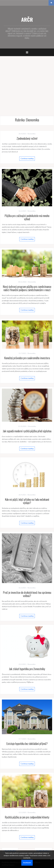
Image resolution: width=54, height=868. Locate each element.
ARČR (27, 19)
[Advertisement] (27, 84)
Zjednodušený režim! (27, 138)
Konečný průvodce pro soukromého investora (27, 358)
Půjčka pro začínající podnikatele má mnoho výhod (27, 217)
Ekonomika (32, 134)
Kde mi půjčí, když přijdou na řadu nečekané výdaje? (27, 501)
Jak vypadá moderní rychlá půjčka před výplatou (27, 431)
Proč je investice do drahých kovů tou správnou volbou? (27, 594)
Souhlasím (27, 863)
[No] (51, 859)
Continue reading (27, 158)
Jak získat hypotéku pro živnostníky (27, 669)
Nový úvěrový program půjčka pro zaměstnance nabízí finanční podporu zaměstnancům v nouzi (27, 288)
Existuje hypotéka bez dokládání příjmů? (27, 744)
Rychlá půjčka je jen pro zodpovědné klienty (27, 817)
